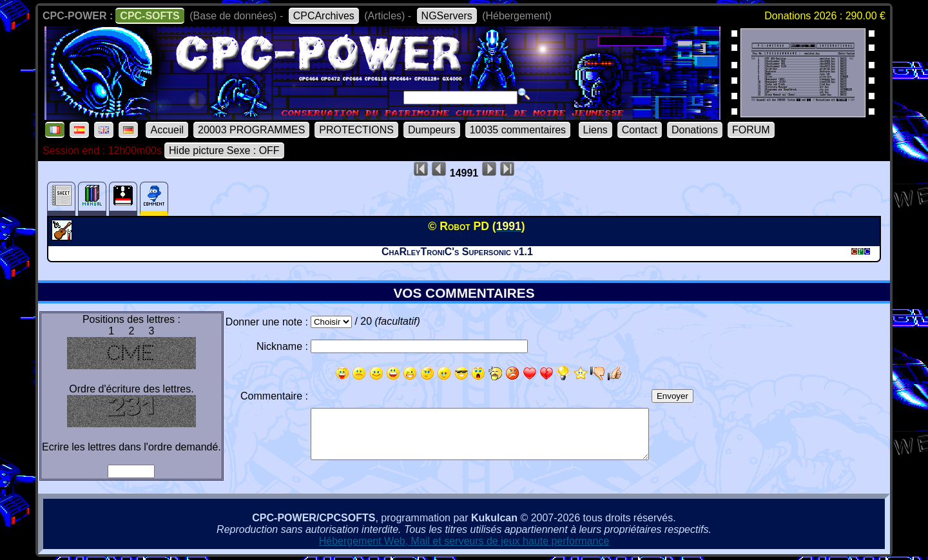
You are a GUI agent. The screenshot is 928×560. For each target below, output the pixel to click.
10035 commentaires (518, 130)
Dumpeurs (432, 130)
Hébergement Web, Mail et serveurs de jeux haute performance (464, 541)
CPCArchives (324, 16)
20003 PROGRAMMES (251, 130)
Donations (695, 130)
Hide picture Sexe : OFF (224, 150)
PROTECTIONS (356, 130)
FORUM (751, 130)
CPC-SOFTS (150, 16)
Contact (640, 130)
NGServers (447, 16)
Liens (595, 130)
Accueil (167, 130)
